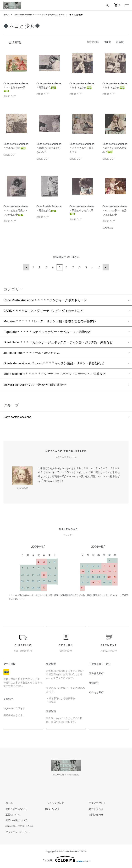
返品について (11, 815)
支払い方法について (14, 821)
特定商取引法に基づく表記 (18, 827)
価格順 (107, 42)
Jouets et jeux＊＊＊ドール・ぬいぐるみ (32, 352)
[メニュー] (127, 5)
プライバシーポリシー (15, 833)
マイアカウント (95, 804)
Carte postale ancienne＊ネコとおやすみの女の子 (115, 148)
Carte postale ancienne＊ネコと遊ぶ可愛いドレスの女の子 (16, 210)
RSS (48, 810)
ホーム (7, 15)
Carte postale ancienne (19, 417)
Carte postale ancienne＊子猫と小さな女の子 (82, 210)
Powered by (66, 860)
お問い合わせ (94, 815)
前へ (27, 267)
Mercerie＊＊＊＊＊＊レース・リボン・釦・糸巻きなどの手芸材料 (50, 321)
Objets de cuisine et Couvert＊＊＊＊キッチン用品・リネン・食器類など (54, 363)
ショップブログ (54, 804)
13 (98, 267)
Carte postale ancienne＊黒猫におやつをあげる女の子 (49, 148)
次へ (105, 267)
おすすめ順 (93, 42)
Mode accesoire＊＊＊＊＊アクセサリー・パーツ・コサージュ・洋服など (55, 373)
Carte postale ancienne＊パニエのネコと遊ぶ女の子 (82, 148)
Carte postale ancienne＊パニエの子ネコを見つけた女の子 (115, 210)
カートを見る (94, 810)
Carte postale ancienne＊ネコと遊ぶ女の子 (16, 87)
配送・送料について (14, 810)
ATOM (55, 810)
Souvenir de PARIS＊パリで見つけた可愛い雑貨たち (40, 385)
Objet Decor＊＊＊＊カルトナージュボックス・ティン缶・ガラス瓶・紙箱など (58, 342)
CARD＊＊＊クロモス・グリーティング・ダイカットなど (43, 310)
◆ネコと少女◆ (82, 15)
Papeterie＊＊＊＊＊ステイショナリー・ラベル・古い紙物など (47, 331)
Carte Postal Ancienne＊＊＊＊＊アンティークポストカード (42, 15)
